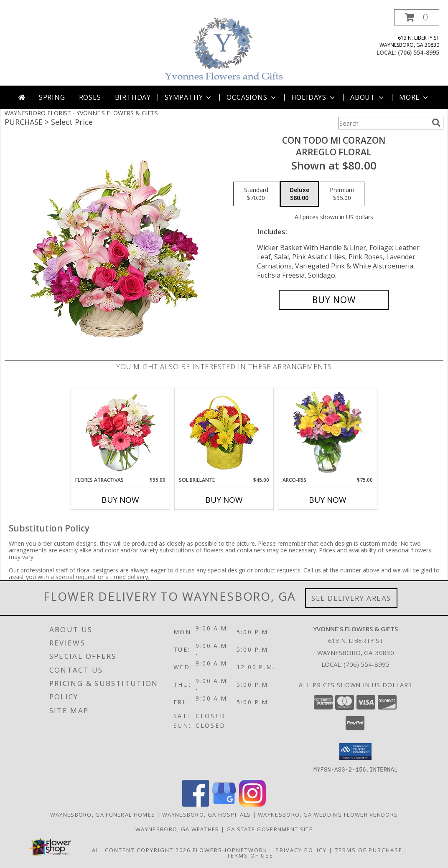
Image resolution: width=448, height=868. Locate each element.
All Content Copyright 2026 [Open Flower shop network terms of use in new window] (141, 850)
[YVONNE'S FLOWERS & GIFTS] (225, 47)
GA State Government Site (270, 829)
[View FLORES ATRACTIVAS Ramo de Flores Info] (121, 432)
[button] (417, 17)
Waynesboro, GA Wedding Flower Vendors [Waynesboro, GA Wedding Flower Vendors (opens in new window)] (328, 814)
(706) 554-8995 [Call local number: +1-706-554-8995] (419, 52)
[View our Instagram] (252, 804)
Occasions (252, 97)
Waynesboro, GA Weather (177, 829)
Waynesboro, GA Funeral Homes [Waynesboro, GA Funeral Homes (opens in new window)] (103, 814)
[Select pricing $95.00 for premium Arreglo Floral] (342, 194)
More (414, 97)
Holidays (314, 97)
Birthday (133, 97)
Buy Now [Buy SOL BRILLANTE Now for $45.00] (224, 500)
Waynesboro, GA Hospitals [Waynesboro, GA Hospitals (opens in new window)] (206, 814)
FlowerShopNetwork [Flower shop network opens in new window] (230, 850)
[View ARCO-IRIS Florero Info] (328, 432)
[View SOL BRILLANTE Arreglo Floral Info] (224, 432)
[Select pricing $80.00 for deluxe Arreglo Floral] (299, 194)
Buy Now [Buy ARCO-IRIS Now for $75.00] (328, 500)
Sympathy (189, 97)
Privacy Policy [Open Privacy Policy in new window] (301, 850)
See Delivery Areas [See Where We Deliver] (351, 598)
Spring (52, 97)
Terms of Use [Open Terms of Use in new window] (250, 855)
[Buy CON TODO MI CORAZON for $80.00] (334, 300)
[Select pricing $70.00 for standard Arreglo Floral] (256, 194)
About (368, 97)
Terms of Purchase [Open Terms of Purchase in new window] (369, 850)
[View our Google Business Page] (224, 804)
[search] (436, 123)
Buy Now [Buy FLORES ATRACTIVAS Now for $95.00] (120, 500)
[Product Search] (383, 123)
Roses (90, 97)
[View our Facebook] (196, 804)
